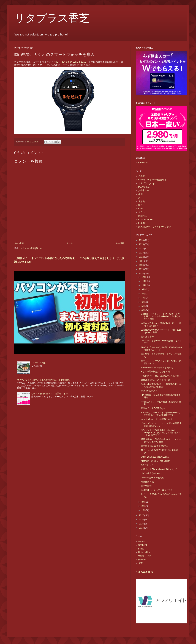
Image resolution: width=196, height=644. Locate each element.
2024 (142, 249)
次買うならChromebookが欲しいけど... (160, 469)
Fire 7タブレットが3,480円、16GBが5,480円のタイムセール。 (161, 349)
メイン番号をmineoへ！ (152, 473)
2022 (142, 257)
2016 (142, 520)
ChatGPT (143, 545)
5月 (143, 306)
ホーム (70, 243)
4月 (143, 310)
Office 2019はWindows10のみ (155, 457)
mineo (141, 209)
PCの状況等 (144, 187)
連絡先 (141, 201)
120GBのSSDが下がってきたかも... (158, 367)
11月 (144, 281)
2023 (142, 253)
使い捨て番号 (147, 337)
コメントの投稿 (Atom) (31, 248)
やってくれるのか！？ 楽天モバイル (50, 394)
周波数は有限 (147, 482)
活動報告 (143, 216)
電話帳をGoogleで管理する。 (155, 446)
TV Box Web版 (38, 363)
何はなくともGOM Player (153, 408)
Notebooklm (144, 552)
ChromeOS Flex (146, 220)
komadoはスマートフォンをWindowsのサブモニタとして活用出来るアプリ (161, 414)
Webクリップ (145, 556)
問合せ (141, 205)
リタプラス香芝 (52, 18)
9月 (143, 289)
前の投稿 (120, 243)
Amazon (142, 541)
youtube (142, 560)
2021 (142, 261)
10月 (144, 285)
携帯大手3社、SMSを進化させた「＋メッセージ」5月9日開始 (161, 441)
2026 (142, 240)
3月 (143, 502)
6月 (143, 302)
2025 (142, 244)
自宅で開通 (146, 486)
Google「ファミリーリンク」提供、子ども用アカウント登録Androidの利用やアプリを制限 (161, 317)
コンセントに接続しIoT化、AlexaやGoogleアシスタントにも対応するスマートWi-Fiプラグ (161, 433)
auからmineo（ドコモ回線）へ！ (157, 419)
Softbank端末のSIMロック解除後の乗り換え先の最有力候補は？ (161, 385)
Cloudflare (143, 163)
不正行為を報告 (144, 572)
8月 (143, 294)
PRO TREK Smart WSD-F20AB (70, 62)
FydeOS (142, 223)
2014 (142, 528)
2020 (142, 265)
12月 (144, 277)
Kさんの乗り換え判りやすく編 (156, 372)
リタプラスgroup (146, 183)
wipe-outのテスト (149, 391)
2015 (142, 524)
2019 (142, 269)
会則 (140, 194)
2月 (143, 506)
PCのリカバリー (149, 465)
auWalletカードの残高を (153, 478)
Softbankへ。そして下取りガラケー (158, 490)
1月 (143, 510)
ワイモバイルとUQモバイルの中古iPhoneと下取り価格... (44, 380)
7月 (143, 298)
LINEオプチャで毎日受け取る (152, 180)
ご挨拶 (141, 176)
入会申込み (144, 190)
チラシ (141, 212)
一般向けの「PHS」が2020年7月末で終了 (161, 376)
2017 (142, 515)
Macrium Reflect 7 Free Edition (156, 461)
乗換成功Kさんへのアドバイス (156, 380)
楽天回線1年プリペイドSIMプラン (155, 227)
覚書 (140, 563)
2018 (142, 273)
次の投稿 (19, 243)
